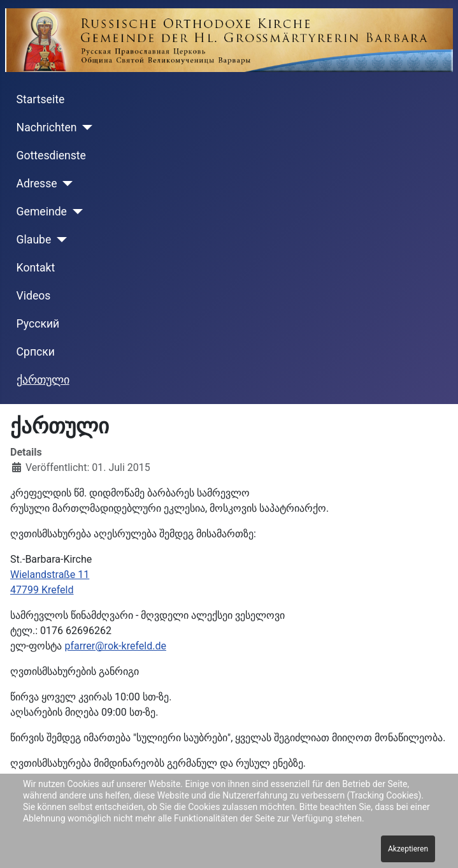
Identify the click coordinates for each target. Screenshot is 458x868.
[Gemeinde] (75, 212)
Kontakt (36, 268)
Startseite (41, 99)
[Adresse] (65, 184)
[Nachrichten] (85, 127)
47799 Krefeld (42, 590)
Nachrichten (47, 127)
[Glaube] (59, 240)
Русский (38, 324)
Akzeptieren (408, 849)
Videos (34, 296)
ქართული (43, 380)
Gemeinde (42, 212)
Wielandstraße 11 (50, 575)
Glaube (34, 240)
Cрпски (36, 352)
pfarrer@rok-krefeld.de (115, 646)
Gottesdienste (51, 156)
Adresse (37, 184)
